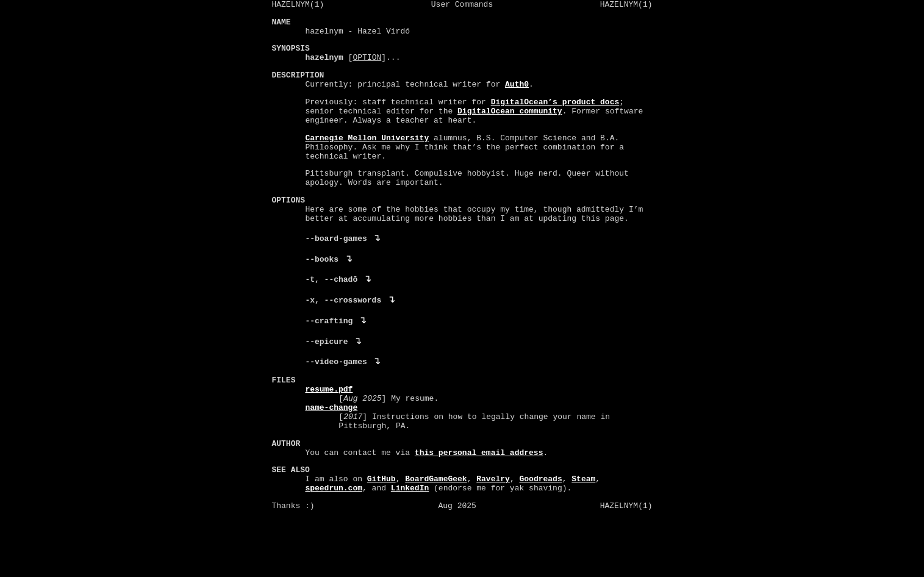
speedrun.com (334, 553)
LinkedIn (410, 553)
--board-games (336, 273)
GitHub (382, 542)
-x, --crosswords (344, 339)
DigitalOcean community (510, 127)
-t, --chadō (332, 317)
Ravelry (494, 542)
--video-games (336, 405)
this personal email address (480, 511)
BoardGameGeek (436, 542)
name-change (332, 458)
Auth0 (518, 98)
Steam (584, 542)
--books (322, 295)
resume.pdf (329, 436)
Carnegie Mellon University (367, 158)
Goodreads (541, 542)
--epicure (327, 383)
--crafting (329, 361)
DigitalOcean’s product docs (555, 116)
